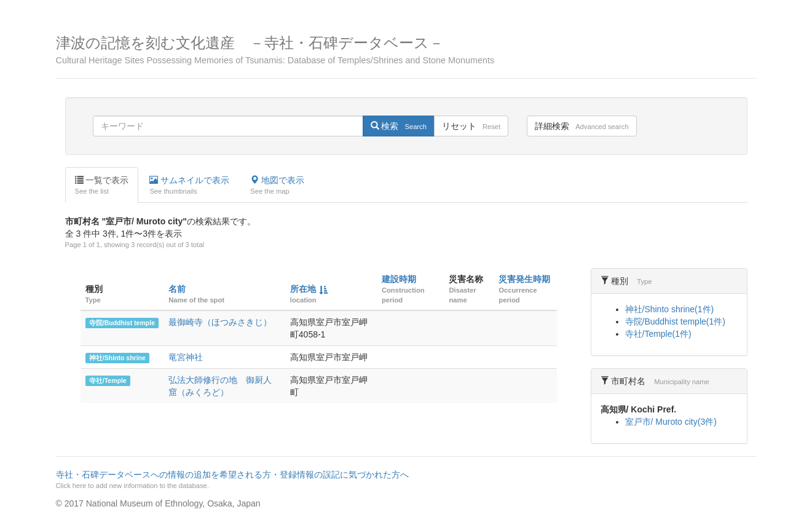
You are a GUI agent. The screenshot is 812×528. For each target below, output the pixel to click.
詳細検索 (581, 126)
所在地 (303, 289)
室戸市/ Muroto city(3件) (671, 422)
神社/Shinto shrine (117, 358)
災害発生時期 (524, 279)
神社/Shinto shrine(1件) (670, 309)
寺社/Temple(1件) (658, 334)
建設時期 (399, 279)
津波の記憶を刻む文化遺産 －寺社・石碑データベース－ (406, 50)
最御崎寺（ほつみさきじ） (220, 322)
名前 (177, 289)
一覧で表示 (102, 186)
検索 (399, 126)
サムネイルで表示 (189, 186)
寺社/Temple (108, 380)
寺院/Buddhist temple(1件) (675, 321)
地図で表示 (277, 186)
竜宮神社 (186, 357)
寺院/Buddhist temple (122, 323)
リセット (471, 126)
